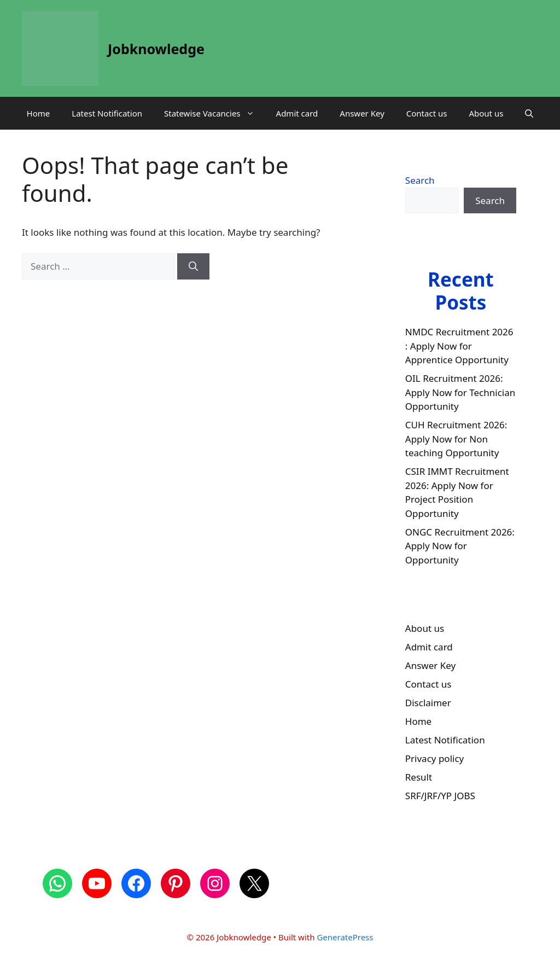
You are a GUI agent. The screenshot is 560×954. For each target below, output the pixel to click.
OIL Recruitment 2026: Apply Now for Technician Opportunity (460, 392)
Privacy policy (434, 758)
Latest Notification (107, 113)
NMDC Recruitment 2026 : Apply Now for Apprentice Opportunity (459, 346)
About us (486, 113)
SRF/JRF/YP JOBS (440, 796)
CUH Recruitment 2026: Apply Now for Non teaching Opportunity (456, 439)
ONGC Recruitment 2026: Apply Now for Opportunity (460, 546)
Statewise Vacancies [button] (215, 113)
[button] (529, 113)
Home (39, 113)
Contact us (427, 113)
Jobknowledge (156, 49)
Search (420, 180)
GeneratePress (345, 937)
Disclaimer (428, 703)
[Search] (193, 266)
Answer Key (362, 113)
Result (419, 777)
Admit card (297, 113)
